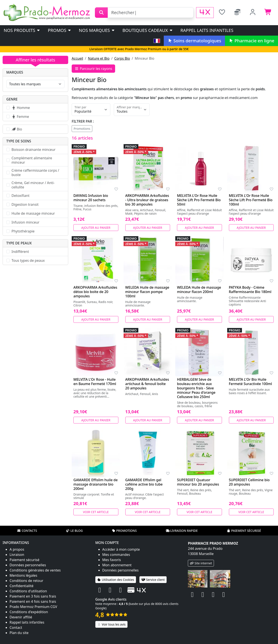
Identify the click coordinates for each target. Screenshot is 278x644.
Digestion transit (25, 204)
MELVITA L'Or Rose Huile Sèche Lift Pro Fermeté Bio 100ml (251, 200)
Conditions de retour (26, 581)
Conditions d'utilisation (28, 591)
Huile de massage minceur (33, 213)
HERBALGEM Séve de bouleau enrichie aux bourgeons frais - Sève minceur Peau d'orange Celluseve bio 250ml (196, 388)
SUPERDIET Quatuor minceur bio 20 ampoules (198, 482)
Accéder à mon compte (121, 549)
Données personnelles (28, 565)
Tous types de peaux (28, 260)
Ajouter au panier (96, 228)
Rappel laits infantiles (207, 30)
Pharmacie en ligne (252, 41)
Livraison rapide (182, 531)
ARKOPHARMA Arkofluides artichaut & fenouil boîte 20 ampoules (147, 384)
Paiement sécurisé (244, 531)
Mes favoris (112, 560)
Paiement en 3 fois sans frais (33, 596)
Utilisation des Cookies (116, 580)
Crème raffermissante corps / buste (35, 173)
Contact (16, 628)
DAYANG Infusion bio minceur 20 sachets (91, 198)
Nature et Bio (99, 58)
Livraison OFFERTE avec (139, 49)
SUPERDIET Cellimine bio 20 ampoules (249, 482)
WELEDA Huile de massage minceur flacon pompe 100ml (147, 292)
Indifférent (20, 252)
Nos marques (97, 30)
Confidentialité (22, 586)
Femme (20, 117)
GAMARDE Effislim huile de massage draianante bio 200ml (96, 484)
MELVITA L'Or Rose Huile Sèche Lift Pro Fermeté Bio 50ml (199, 200)
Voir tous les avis (111, 624)
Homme (21, 108)
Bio (17, 129)
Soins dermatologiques (194, 41)
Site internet (201, 563)
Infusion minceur (25, 222)
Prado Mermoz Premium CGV (33, 607)
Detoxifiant (21, 196)
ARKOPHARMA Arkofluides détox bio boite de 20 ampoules (95, 292)
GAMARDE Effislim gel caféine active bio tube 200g (144, 484)
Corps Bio (122, 58)
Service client (153, 580)
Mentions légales (23, 575)
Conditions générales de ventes (35, 570)
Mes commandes (116, 555)
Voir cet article (96, 512)
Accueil (77, 58)
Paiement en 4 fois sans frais (33, 601)
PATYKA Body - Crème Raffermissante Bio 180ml (250, 290)
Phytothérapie (23, 231)
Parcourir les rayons (93, 69)
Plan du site (19, 633)
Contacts (27, 531)
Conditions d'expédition (29, 612)
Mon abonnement (117, 565)
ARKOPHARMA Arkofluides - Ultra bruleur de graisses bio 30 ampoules (147, 200)
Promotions (82, 129)
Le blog (74, 531)
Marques (15, 72)
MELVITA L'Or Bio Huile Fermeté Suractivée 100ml (251, 382)
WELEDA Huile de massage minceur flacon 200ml (199, 290)
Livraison (17, 555)
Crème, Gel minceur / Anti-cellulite (33, 185)
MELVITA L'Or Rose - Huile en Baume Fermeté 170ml (95, 382)
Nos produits (22, 30)
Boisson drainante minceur (33, 150)
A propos (17, 549)
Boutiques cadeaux (148, 30)
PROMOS (60, 30)
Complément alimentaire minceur (32, 160)
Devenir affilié (21, 617)
